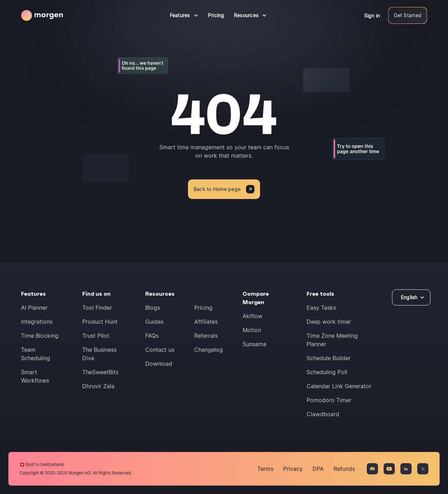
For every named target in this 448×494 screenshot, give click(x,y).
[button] (184, 15)
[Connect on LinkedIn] (406, 469)
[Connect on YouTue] (389, 469)
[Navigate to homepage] (42, 15)
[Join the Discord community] (372, 469)
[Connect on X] (423, 469)
